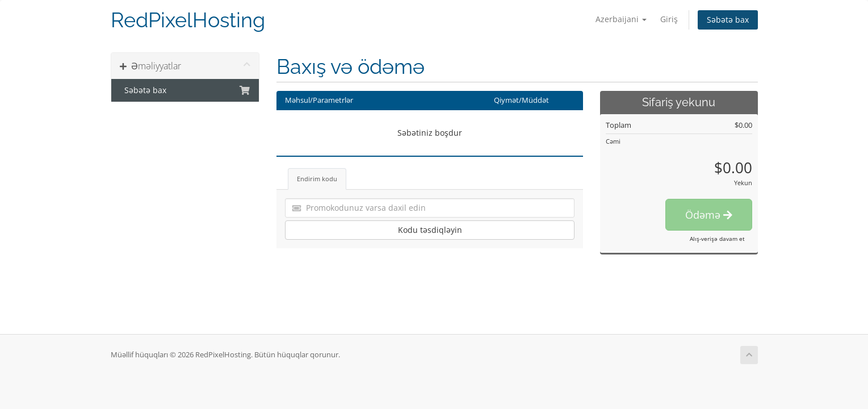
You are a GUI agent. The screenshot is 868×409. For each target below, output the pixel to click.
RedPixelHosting (188, 20)
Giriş (669, 19)
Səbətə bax (728, 20)
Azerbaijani (621, 19)
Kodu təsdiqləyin (430, 230)
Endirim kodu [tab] (317, 179)
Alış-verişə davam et (717, 239)
